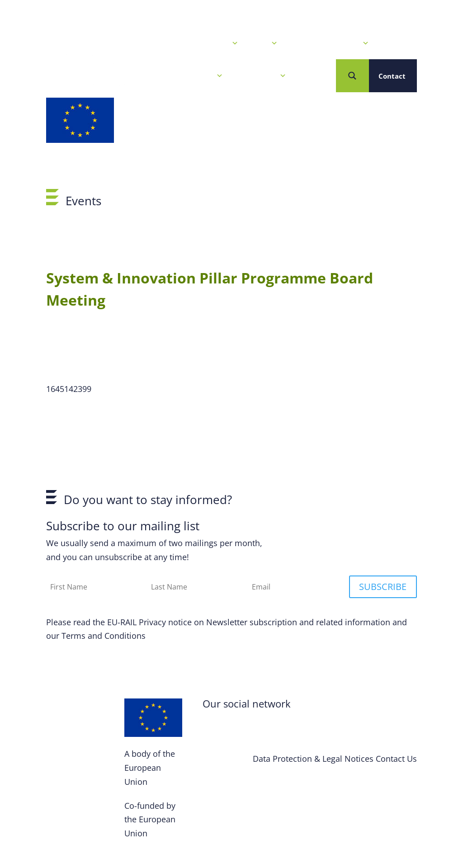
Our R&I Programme (330, 43)
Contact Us (396, 759)
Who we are (261, 76)
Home (156, 43)
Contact (392, 76)
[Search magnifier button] (352, 76)
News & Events (209, 43)
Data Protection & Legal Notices (313, 759)
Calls (265, 43)
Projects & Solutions (184, 76)
